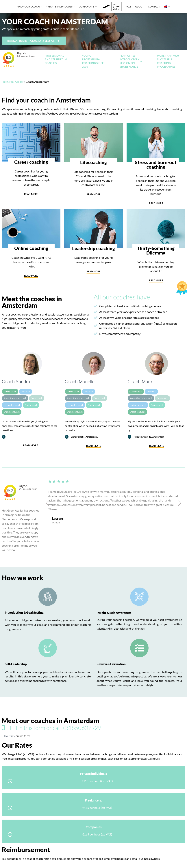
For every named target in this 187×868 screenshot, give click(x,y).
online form (23, 736)
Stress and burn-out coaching (156, 165)
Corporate (86, 6)
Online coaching (31, 248)
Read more (30, 445)
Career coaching (31, 162)
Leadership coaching (93, 248)
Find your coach (28, 6)
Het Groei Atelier (13, 82)
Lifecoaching (93, 162)
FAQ (128, 6)
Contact (154, 6)
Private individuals (59, 6)
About (139, 6)
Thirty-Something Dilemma (156, 250)
